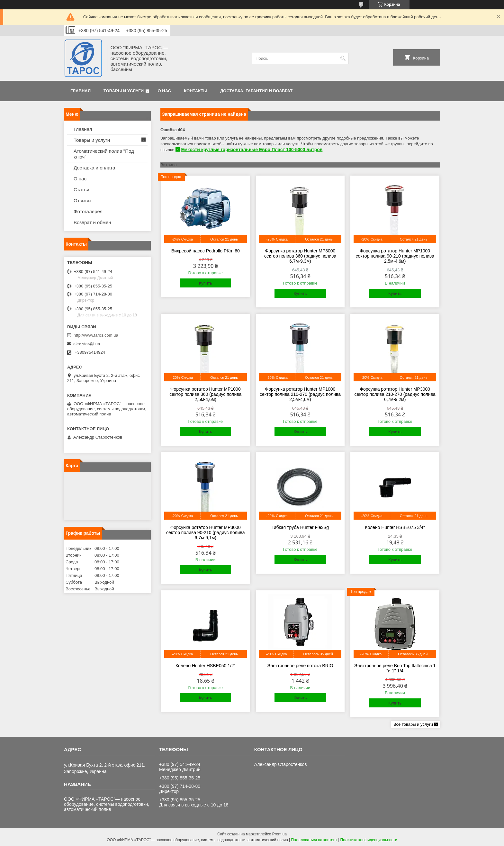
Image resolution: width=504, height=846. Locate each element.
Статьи (81, 190)
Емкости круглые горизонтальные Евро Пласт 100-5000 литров (252, 150)
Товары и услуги (124, 91)
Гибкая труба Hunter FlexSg (300, 527)
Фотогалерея (88, 211)
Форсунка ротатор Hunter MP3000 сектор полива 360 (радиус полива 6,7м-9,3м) (300, 256)
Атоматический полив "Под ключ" (104, 154)
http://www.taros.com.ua (96, 335)
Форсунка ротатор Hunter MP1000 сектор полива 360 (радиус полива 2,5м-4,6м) (205, 394)
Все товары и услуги (413, 724)
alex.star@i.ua (87, 344)
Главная (81, 91)
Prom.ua (279, 834)
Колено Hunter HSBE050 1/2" (206, 666)
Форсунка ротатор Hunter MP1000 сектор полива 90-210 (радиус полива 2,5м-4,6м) (395, 256)
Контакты (196, 91)
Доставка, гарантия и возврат (256, 91)
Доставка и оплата (94, 168)
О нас (165, 91)
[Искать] (343, 58)
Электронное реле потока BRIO (300, 666)
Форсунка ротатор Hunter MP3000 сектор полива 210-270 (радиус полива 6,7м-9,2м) (395, 394)
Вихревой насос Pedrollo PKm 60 (206, 251)
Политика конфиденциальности (369, 840)
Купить (206, 283)
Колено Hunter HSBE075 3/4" (395, 527)
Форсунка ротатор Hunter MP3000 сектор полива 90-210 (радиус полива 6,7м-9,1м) (205, 532)
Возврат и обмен (92, 222)
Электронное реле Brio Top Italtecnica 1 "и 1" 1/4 (395, 668)
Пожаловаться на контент (314, 840)
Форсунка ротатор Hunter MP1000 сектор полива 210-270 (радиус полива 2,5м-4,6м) (300, 394)
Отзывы (82, 200)
